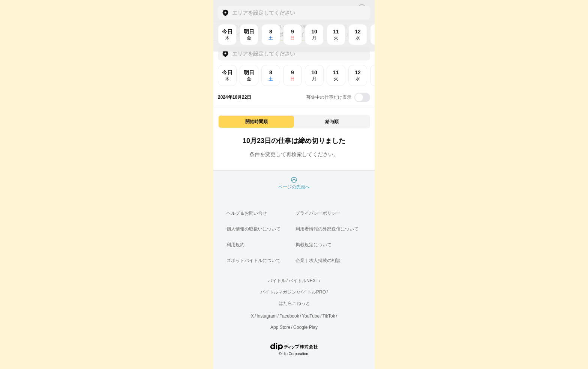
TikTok (329, 316)
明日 (249, 75)
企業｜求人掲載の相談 (318, 261)
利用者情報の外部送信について (327, 229)
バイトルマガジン (278, 292)
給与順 (332, 122)
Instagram (266, 316)
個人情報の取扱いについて (253, 229)
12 (358, 75)
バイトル (277, 281)
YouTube (311, 316)
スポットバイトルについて (253, 261)
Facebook (289, 316)
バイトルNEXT (303, 281)
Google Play (305, 327)
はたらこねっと (294, 303)
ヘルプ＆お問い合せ (247, 213)
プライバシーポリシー (318, 213)
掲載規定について (313, 245)
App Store (280, 327)
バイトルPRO (312, 292)
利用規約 (235, 245)
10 (314, 75)
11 (336, 75)
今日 (227, 75)
